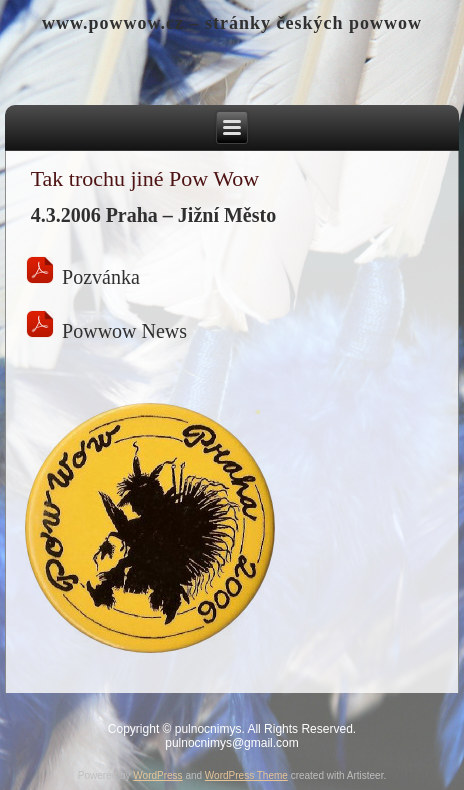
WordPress (157, 775)
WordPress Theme (246, 775)
